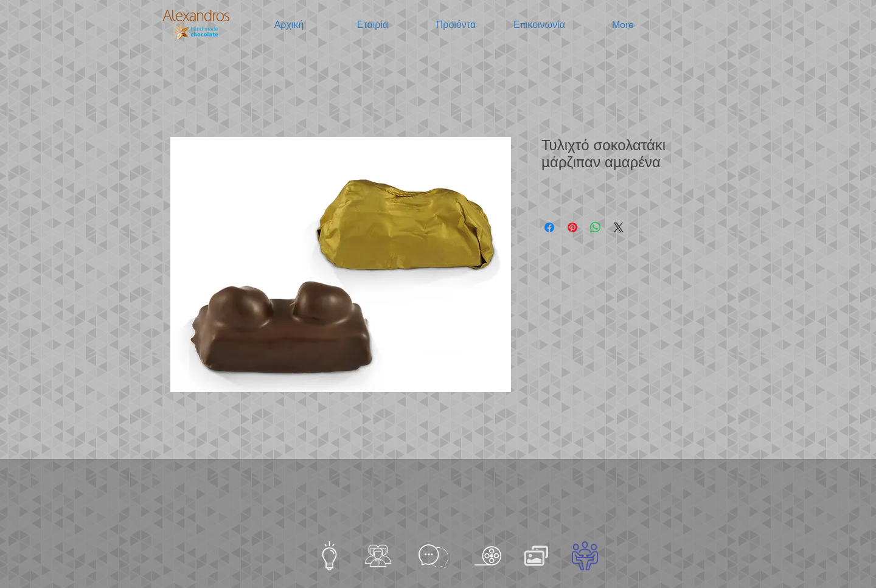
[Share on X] (619, 227)
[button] (373, 25)
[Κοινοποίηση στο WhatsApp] (596, 227)
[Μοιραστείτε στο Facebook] (549, 227)
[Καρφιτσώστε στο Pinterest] (572, 227)
